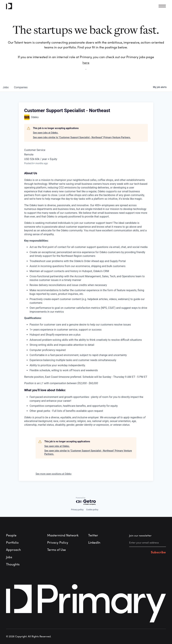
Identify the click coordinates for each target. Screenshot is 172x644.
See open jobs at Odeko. (46, 133)
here (86, 63)
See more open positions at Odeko (53, 474)
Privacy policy (77, 510)
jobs (6, 87)
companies (21, 87)
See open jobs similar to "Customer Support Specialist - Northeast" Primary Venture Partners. (82, 137)
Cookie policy (92, 510)
